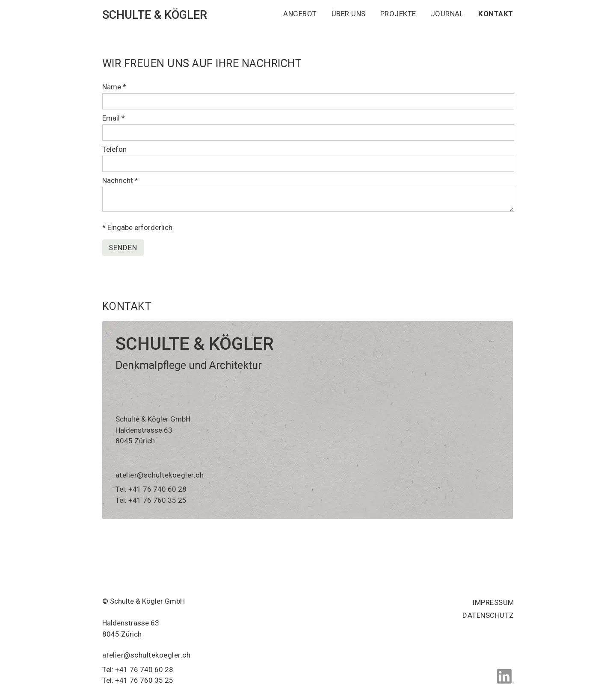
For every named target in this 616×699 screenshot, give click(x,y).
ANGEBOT (300, 14)
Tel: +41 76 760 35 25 (151, 500)
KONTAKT (496, 14)
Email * (114, 118)
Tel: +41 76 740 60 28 (151, 489)
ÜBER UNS (349, 14)
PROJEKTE (398, 14)
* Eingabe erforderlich (137, 227)
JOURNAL (447, 14)
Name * (114, 87)
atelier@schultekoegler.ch (160, 475)
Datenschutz (488, 615)
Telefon (114, 149)
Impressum (493, 602)
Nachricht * (120, 180)
